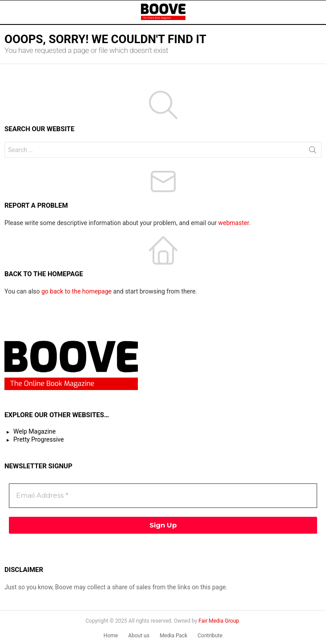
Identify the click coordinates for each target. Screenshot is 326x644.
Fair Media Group (219, 621)
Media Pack (173, 636)
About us (139, 636)
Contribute (210, 636)
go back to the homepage (76, 291)
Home (111, 636)
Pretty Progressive (38, 439)
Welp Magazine (34, 431)
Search (313, 152)
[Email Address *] (163, 496)
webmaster (234, 223)
